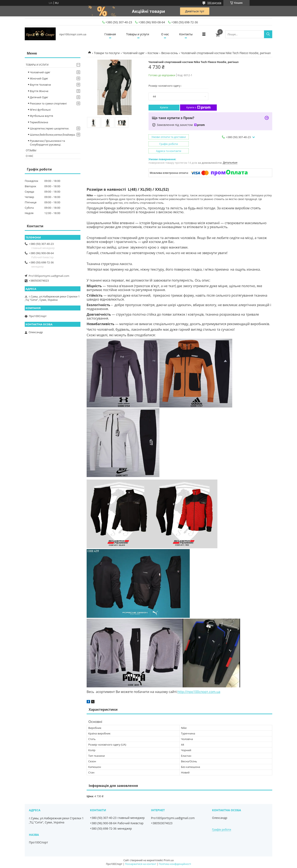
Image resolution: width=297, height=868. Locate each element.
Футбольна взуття (41, 116)
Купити (164, 108)
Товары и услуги (138, 34)
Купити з (198, 108)
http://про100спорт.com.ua (199, 692)
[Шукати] (268, 34)
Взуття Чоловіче (40, 85)
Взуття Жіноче (39, 91)
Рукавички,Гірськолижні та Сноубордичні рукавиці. (47, 143)
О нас (165, 34)
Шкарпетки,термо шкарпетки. (50, 128)
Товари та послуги (107, 53)
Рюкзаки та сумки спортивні (48, 103)
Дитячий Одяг (39, 97)
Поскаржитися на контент (141, 864)
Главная (110, 34)
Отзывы (31, 150)
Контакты (186, 34)
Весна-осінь (170, 53)
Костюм (153, 53)
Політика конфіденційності (175, 864)
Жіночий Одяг (39, 78)
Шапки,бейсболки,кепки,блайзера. (53, 135)
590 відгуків (214, 3)
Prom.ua (169, 860)
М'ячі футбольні (40, 110)
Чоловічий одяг (134, 53)
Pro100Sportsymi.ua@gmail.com (49, 276)
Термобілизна (39, 122)
